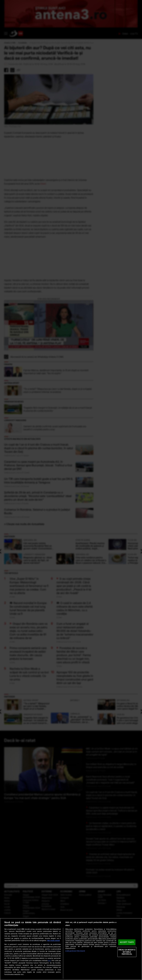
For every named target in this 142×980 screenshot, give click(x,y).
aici (49, 960)
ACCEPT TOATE (127, 942)
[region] (71, 949)
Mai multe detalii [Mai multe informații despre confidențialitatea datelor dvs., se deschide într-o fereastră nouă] (53, 940)
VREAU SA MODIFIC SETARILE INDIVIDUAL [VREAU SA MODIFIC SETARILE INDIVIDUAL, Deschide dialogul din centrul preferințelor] (127, 952)
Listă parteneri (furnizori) (75, 951)
